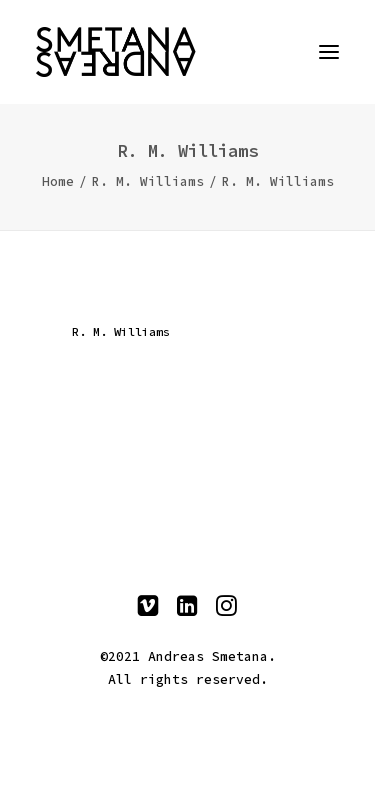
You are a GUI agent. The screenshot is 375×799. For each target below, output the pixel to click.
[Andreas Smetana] (187, 52)
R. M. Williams (148, 181)
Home (58, 181)
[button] (329, 52)
